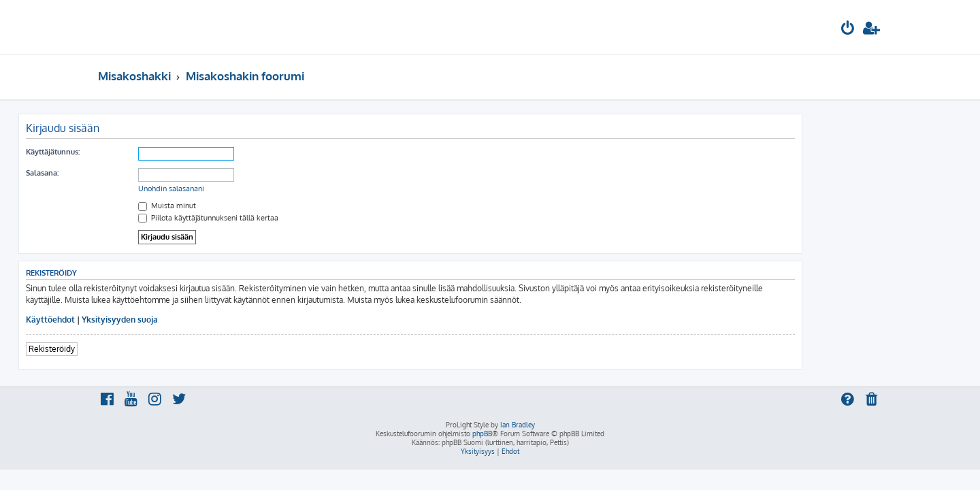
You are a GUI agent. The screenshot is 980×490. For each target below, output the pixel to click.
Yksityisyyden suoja (199, 320)
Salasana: (122, 173)
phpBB (482, 434)
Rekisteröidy (131, 349)
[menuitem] (848, 30)
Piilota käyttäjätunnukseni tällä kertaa (288, 218)
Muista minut (247, 206)
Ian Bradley (518, 425)
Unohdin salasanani (251, 189)
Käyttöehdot (130, 320)
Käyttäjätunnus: (132, 152)
